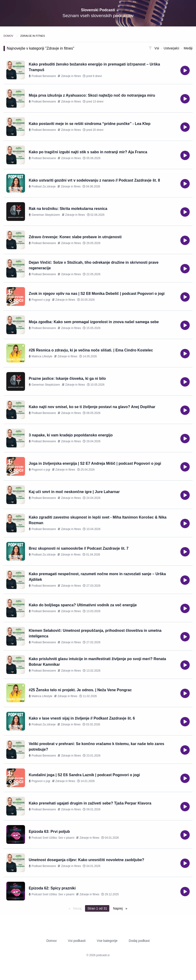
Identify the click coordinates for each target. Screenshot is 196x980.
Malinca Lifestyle (41, 356)
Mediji (188, 48)
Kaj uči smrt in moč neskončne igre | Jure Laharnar (74, 492)
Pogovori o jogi (39, 300)
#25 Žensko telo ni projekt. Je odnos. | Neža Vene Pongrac (80, 690)
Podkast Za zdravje (42, 186)
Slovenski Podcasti (98, 10)
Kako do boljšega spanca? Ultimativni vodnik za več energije (83, 605)
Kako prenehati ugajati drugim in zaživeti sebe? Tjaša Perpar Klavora (90, 803)
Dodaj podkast (139, 941)
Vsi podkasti (77, 941)
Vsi (157, 48)
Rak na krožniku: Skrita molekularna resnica (68, 209)
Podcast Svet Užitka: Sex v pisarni (52, 838)
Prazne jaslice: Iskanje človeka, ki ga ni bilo (67, 378)
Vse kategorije (107, 941)
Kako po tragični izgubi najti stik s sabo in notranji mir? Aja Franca (88, 152)
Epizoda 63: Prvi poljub (49, 832)
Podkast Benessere (42, 76)
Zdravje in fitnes (69, 76)
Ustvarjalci (172, 48)
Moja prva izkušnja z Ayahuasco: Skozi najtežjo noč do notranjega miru (92, 95)
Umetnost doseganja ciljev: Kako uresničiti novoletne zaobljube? (86, 860)
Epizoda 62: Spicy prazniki (52, 888)
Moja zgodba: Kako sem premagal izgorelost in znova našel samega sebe (94, 322)
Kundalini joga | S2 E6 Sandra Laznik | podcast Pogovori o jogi (84, 775)
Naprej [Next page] (118, 908)
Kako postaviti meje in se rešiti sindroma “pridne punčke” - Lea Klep (90, 124)
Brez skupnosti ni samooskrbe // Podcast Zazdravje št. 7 (79, 548)
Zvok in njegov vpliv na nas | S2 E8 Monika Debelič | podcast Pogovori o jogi (97, 294)
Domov (9, 36)
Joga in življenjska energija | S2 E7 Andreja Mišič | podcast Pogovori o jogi (95, 463)
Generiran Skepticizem (44, 215)
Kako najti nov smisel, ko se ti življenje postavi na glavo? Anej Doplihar (92, 407)
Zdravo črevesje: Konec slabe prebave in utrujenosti (75, 237)
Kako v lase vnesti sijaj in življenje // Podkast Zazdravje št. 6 (82, 718)
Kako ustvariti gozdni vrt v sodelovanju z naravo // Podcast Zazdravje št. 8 (94, 180)
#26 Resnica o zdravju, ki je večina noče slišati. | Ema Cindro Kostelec (91, 350)
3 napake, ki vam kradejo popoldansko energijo (71, 435)
